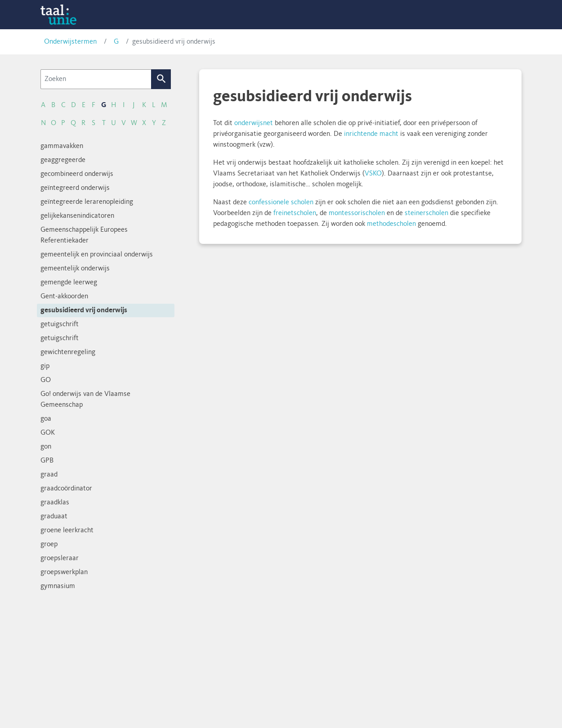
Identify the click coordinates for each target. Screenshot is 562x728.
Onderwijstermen (70, 42)
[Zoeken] (96, 79)
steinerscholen (426, 213)
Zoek (161, 79)
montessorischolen (357, 213)
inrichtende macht (371, 134)
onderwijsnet (254, 123)
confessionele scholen (281, 202)
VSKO (373, 174)
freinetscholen (295, 213)
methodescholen (391, 224)
